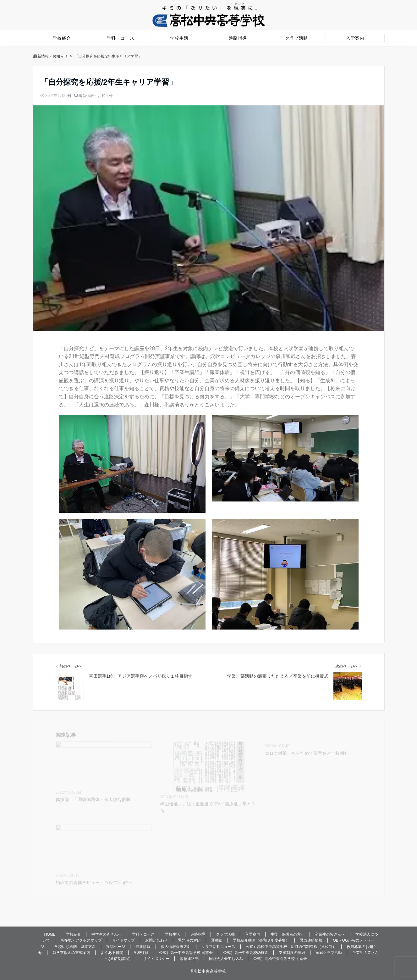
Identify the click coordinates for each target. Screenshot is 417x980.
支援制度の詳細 (292, 953)
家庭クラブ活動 (329, 953)
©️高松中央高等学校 (209, 971)
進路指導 (238, 38)
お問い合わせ (156, 940)
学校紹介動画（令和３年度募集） (261, 940)
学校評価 (141, 953)
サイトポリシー (156, 959)
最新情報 (143, 947)
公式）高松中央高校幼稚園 (246, 953)
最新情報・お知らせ (96, 96)
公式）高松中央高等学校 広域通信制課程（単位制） (291, 947)
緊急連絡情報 (311, 940)
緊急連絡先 (189, 959)
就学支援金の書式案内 (71, 953)
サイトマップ (123, 940)
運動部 (217, 940)
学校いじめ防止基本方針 (75, 947)
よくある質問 (112, 953)
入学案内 (355, 38)
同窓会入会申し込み (226, 959)
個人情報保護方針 (176, 947)
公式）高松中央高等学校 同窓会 (186, 953)
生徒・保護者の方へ (288, 934)
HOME (50, 934)
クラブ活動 (296, 38)
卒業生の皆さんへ (330, 934)
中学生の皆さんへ (107, 934)
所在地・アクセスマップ (81, 940)
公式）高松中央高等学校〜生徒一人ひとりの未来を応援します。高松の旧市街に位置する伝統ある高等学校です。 (132, 56)
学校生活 (179, 38)
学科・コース (121, 38)
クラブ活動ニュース (218, 947)
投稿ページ (116, 947)
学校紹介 (62, 38)
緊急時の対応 (189, 940)
